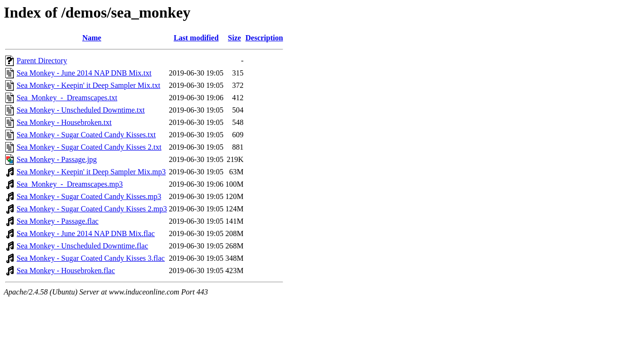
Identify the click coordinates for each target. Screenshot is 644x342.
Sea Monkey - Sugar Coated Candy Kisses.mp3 (89, 196)
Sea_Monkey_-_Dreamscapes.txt (67, 98)
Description (264, 38)
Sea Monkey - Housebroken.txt (64, 122)
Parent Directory (42, 61)
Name (92, 38)
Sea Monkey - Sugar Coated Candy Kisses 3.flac (91, 258)
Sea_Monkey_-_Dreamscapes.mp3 (70, 184)
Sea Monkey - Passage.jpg (57, 159)
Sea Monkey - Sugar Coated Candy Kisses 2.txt (89, 147)
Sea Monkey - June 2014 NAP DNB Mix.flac (86, 233)
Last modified (196, 38)
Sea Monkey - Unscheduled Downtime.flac (82, 246)
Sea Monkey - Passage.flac (57, 221)
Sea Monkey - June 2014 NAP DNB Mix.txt (84, 73)
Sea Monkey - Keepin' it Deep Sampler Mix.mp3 (91, 172)
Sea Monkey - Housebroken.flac (66, 271)
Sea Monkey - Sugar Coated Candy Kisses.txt (86, 135)
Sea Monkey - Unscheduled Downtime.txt (81, 110)
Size (235, 38)
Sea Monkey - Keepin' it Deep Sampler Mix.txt (88, 85)
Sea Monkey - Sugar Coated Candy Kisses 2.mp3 (92, 209)
